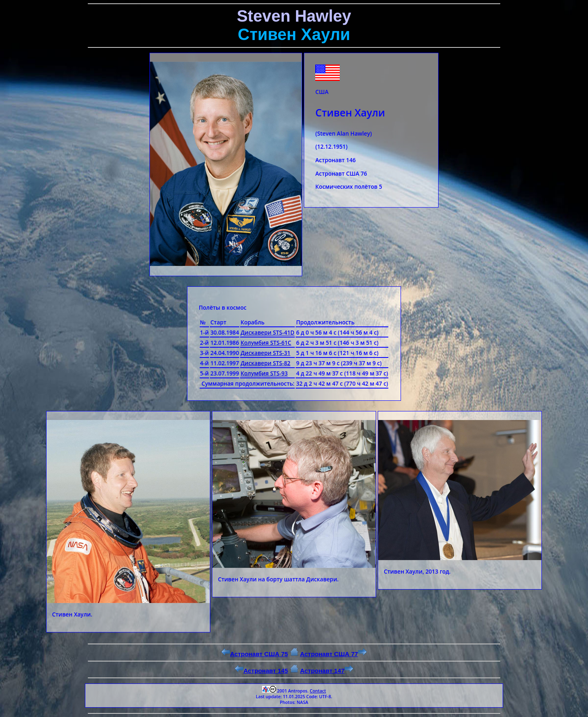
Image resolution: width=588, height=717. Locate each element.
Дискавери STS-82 (265, 363)
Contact (318, 691)
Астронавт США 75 (255, 654)
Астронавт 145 (261, 671)
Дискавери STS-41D (267, 332)
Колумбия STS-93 (264, 373)
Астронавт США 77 (333, 654)
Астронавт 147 (327, 671)
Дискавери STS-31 (265, 353)
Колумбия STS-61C (266, 343)
